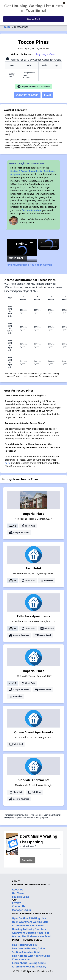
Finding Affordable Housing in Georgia (22, 244)
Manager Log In (21, 910)
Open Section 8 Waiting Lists (29, 918)
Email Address (28, 846)
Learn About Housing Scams (29, 963)
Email (47, 95)
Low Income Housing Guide (28, 948)
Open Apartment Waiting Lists (30, 922)
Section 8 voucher (32, 210)
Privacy (16, 903)
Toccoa (6, 27)
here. (8, 463)
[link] (12, 244)
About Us (18, 890)
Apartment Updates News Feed (31, 933)
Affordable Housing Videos (28, 925)
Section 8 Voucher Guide (27, 952)
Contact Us (19, 906)
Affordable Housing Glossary (29, 967)
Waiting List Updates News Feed (31, 936)
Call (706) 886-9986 (27, 95)
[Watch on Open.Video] (17, 258)
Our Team (18, 893)
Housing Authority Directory (29, 929)
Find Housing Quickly (25, 945)
